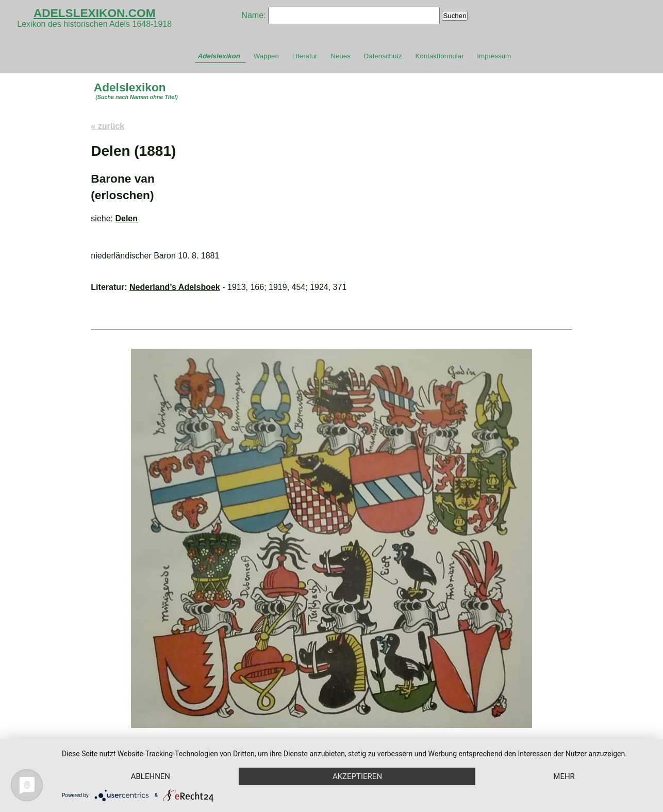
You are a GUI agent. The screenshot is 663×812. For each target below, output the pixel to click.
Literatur (305, 56)
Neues (341, 56)
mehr (564, 776)
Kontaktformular (439, 56)
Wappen (266, 56)
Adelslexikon (219, 56)
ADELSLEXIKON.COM (95, 13)
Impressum (494, 56)
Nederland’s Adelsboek (175, 287)
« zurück (107, 126)
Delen (126, 218)
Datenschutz (383, 56)
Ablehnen (151, 776)
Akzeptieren (357, 776)
